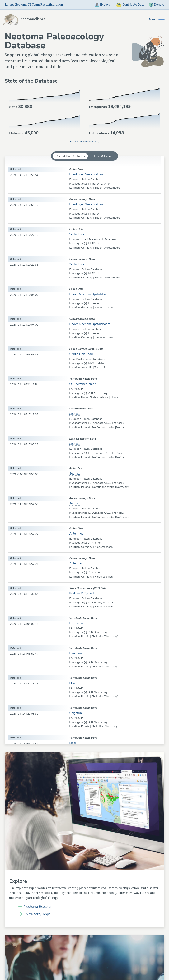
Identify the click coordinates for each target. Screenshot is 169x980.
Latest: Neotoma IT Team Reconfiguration (34, 5)
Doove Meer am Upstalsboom (90, 294)
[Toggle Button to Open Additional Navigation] (157, 19)
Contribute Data (130, 5)
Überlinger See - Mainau (86, 174)
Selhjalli (75, 414)
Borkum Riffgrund (81, 593)
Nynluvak (76, 653)
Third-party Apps (37, 914)
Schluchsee (77, 234)
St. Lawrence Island (83, 384)
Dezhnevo (76, 623)
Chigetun (75, 713)
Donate (156, 5)
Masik (73, 743)
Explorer (103, 5)
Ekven (73, 683)
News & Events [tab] (103, 156)
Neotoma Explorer (38, 907)
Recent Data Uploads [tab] (70, 156)
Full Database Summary (84, 142)
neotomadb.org (24, 19)
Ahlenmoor (77, 534)
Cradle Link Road (81, 354)
